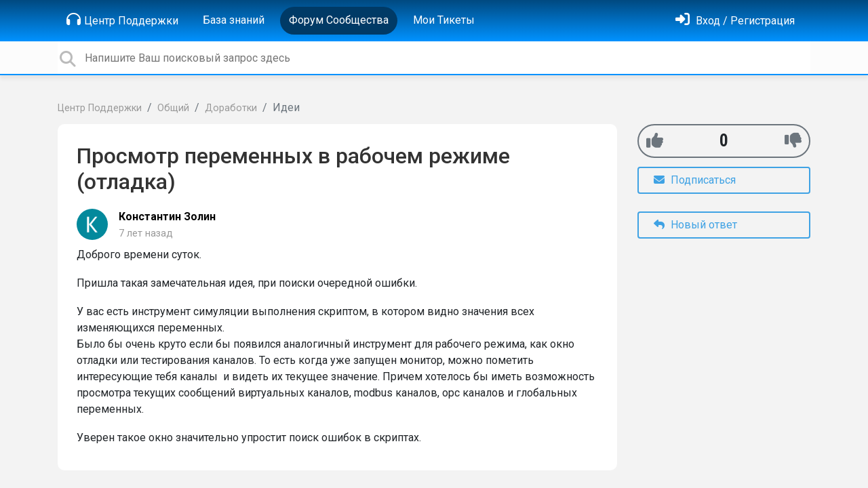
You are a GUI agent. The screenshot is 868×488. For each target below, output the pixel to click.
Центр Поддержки (122, 20)
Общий (173, 108)
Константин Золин (167, 217)
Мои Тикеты (444, 20)
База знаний (234, 20)
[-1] (793, 141)
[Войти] (735, 21)
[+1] (655, 141)
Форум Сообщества (339, 20)
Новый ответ (695, 225)
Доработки (231, 108)
